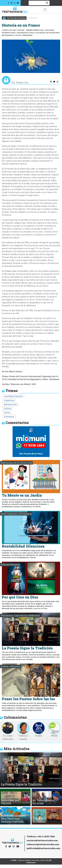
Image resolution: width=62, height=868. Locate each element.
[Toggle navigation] (45, 10)
